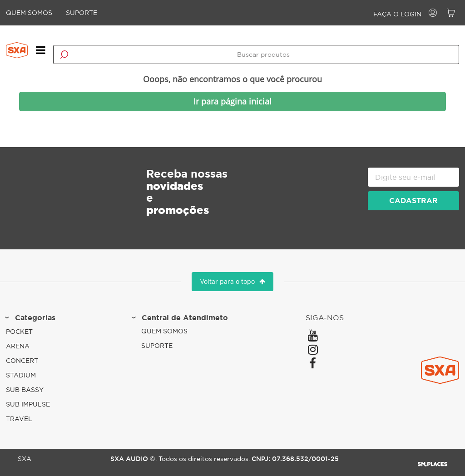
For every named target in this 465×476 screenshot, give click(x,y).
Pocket (24, 331)
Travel (24, 418)
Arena (23, 345)
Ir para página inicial (232, 98)
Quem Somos (34, 13)
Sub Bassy (30, 389)
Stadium (26, 374)
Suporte (87, 13)
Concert (27, 360)
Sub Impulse (33, 403)
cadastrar (408, 197)
